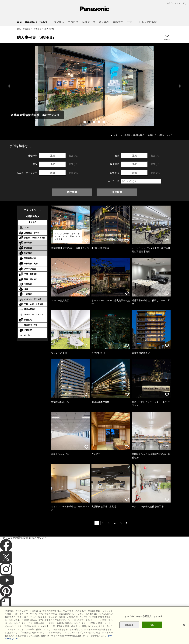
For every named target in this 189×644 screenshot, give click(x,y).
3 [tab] (94, 122)
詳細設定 (129, 625)
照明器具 (37, 29)
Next (180, 86)
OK (152, 625)
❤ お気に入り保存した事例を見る (128, 135)
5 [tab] (104, 122)
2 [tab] (90, 122)
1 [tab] (85, 122)
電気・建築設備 (24, 29)
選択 (52, 156)
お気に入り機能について (160, 135)
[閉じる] (184, 625)
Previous (9, 86)
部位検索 (117, 192)
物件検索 (72, 192)
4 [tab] (99, 122)
